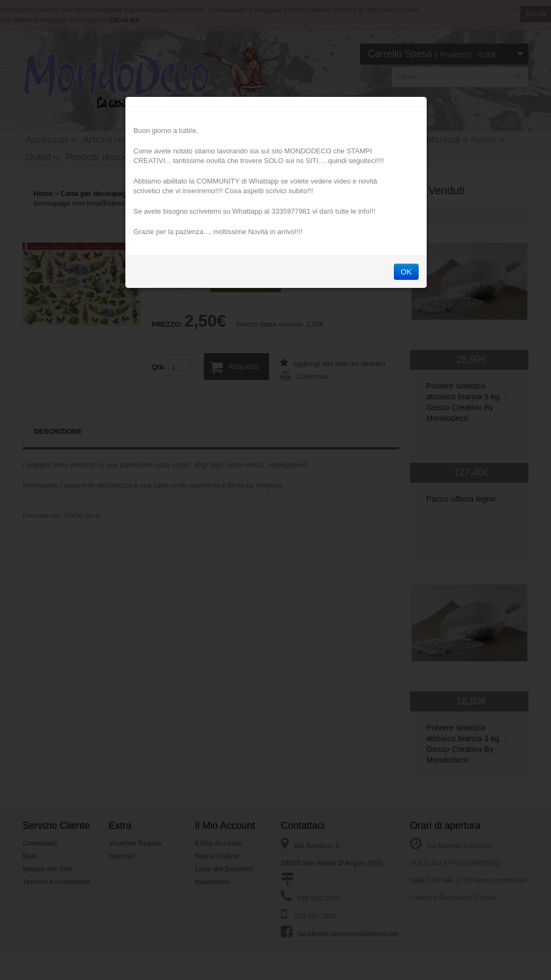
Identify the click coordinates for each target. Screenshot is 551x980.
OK (406, 273)
